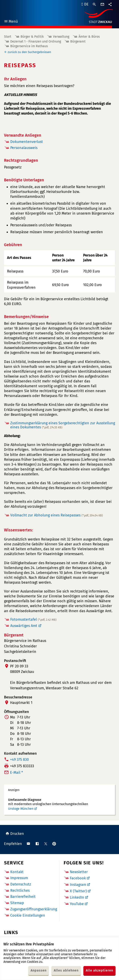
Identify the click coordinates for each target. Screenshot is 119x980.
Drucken (15, 834)
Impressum (19, 878)
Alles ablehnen (66, 970)
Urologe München (21, 809)
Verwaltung (61, 37)
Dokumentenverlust (27, 142)
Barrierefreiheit (23, 897)
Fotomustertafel (33, 619)
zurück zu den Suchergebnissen (29, 52)
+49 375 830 (19, 760)
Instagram (78, 885)
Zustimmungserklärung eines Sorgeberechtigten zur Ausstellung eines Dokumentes (63, 425)
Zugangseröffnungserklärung (34, 909)
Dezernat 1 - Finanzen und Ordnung (36, 41)
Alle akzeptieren (99, 970)
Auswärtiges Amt (24, 626)
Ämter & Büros (89, 37)
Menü (11, 22)
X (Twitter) (78, 891)
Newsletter (79, 872)
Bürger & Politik (32, 37)
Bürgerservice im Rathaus (29, 46)
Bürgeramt (78, 41)
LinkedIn (77, 897)
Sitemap (17, 903)
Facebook (78, 878)
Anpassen (39, 970)
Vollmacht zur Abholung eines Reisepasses (57, 515)
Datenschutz (21, 884)
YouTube (77, 904)
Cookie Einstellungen (28, 916)
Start (8, 37)
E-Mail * (17, 773)
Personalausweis (24, 148)
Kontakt (17, 872)
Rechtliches (20, 891)
